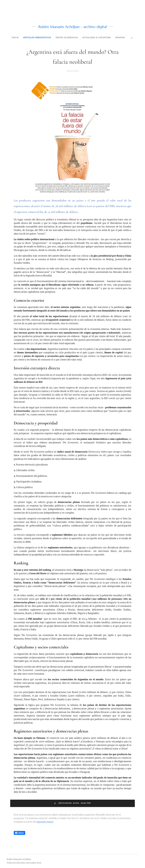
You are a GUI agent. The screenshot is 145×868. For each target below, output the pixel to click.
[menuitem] (56, 38)
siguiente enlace (45, 822)
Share (19, 833)
